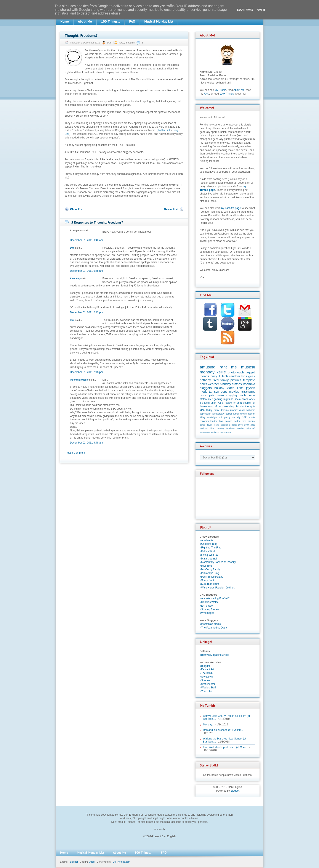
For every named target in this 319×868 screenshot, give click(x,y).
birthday (225, 384)
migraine (228, 399)
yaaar (242, 410)
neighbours (205, 432)
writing (228, 432)
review (228, 403)
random (235, 376)
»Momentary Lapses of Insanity (218, 562)
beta (239, 403)
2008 (244, 421)
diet (242, 407)
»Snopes (205, 680)
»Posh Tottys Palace (212, 577)
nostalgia (212, 417)
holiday (219, 388)
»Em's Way (206, 606)
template (249, 380)
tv (234, 403)
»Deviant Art (207, 669)
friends (204, 376)
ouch (241, 372)
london (214, 421)
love (221, 421)
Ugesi (92, 862)
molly (209, 410)
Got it (261, 10)
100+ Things (227, 94)
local (207, 403)
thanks (204, 407)
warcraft (213, 407)
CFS (221, 403)
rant (223, 367)
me (234, 367)
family (225, 380)
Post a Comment (75, 453)
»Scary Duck (207, 580)
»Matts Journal (208, 559)
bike (212, 428)
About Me (239, 90)
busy (214, 376)
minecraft (251, 428)
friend (216, 425)
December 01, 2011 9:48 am (87, 271)
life (201, 403)
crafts (252, 417)
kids (244, 376)
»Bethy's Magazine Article (215, 655)
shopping (232, 395)
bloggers (206, 388)
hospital (224, 425)
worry (222, 432)
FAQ (207, 94)
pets (212, 395)
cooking (220, 428)
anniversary (218, 414)
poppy (227, 417)
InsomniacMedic (79, 380)
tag (212, 432)
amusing (208, 367)
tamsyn (214, 392)
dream (244, 414)
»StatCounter (208, 684)
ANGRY (252, 421)
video (231, 388)
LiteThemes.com (121, 862)
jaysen (251, 388)
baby (216, 410)
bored (203, 425)
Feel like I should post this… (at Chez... (226, 747)
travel (217, 432)
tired (216, 380)
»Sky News (206, 677)
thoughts (130, 43)
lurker (236, 414)
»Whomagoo (207, 613)
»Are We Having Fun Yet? (215, 598)
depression (206, 414)
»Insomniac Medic (210, 624)
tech (225, 376)
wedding (229, 407)
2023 (253, 425)
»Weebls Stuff (208, 688)
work (245, 399)
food (221, 407)
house (220, 395)
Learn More (245, 10)
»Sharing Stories (209, 609)
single (243, 395)
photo (232, 372)
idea (202, 410)
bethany (205, 380)
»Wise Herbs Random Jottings (217, 588)
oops (224, 392)
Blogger (235, 791)
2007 (247, 425)
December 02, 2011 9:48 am (87, 443)
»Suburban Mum (209, 584)
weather (213, 384)
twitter (237, 421)
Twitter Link (164, 130)
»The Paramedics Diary (213, 628)
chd (237, 407)
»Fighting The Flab (211, 548)
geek (252, 376)
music (203, 395)
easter (229, 414)
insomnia (249, 384)
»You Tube (206, 691)
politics (228, 421)
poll (220, 417)
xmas (252, 395)
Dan (110, 43)
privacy (234, 410)
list (254, 403)
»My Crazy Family (210, 569)
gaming (218, 399)
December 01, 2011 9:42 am (87, 240)
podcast (233, 425)
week (252, 399)
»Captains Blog (209, 544)
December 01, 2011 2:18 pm (87, 372)
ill (220, 376)
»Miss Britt (206, 566)
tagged (250, 372)
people (247, 403)
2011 (245, 417)
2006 (240, 425)
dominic (225, 410)
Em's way (75, 278)
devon (209, 425)
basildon (204, 428)
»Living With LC (209, 555)
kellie (221, 372)
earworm (204, 421)
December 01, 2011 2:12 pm (87, 312)
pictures (236, 380)
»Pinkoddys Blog (209, 573)
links (240, 388)
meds (204, 392)
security (236, 417)
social (238, 399)
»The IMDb (206, 673)
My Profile (220, 90)
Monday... (209, 725)
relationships (248, 392)
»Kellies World (208, 551)
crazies (237, 384)
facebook (231, 428)
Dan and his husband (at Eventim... (223, 730)
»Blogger (205, 666)
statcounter (206, 399)
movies (234, 392)
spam (214, 403)
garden (241, 428)
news (121, 43)
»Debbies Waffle (209, 602)
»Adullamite (207, 540)
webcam (251, 410)
